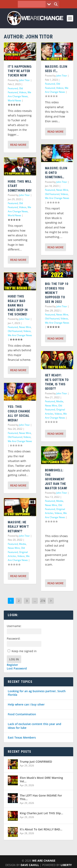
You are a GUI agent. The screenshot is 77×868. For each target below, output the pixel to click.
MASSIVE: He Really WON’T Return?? (18, 527)
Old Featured (15, 331)
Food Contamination (22, 714)
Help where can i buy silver (26, 704)
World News (14, 100)
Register (12, 665)
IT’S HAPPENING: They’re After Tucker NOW (20, 71)
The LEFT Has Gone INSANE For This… (41, 797)
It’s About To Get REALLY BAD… (41, 829)
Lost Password (17, 668)
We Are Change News (20, 335)
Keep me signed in (24, 651)
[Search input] (33, 4)
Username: (14, 626)
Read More (18, 145)
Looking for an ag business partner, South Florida (37, 693)
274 (43, 601)
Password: (14, 639)
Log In (14, 659)
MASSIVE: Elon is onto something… (56, 173)
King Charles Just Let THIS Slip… (41, 813)
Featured (13, 88)
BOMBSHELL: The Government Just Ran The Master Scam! (56, 479)
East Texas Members (22, 737)
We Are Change (44, 861)
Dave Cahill (30, 865)
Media (22, 544)
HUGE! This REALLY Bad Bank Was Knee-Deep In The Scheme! (18, 305)
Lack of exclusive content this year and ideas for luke (34, 726)
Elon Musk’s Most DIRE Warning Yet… (41, 779)
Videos (23, 92)
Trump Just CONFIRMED (36, 762)
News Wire (25, 327)
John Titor (24, 80)
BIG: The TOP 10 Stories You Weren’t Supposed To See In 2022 (57, 293)
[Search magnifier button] (56, 4)
